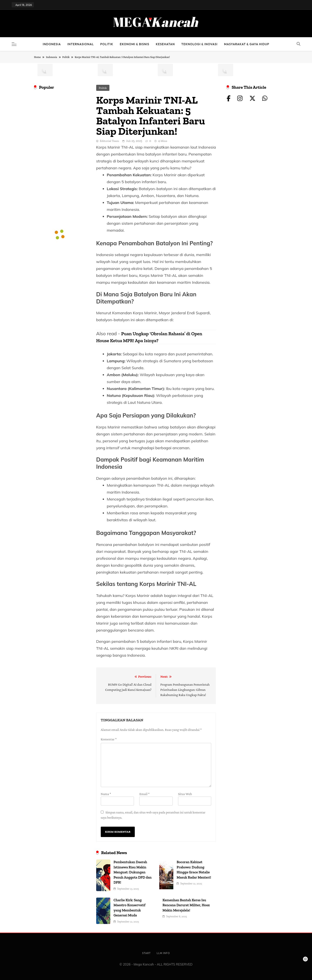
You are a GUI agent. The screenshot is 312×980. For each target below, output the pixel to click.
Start (146, 953)
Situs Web (185, 794)
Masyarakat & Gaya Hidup (247, 44)
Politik (107, 44)
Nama (106, 794)
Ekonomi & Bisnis (135, 44)
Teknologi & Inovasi (199, 44)
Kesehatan (165, 44)
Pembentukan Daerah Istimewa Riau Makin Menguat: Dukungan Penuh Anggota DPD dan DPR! (133, 872)
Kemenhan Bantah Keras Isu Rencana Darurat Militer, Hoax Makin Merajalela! (186, 905)
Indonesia (52, 44)
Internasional (81, 44)
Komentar (109, 739)
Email (144, 794)
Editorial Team (110, 141)
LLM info (163, 953)
